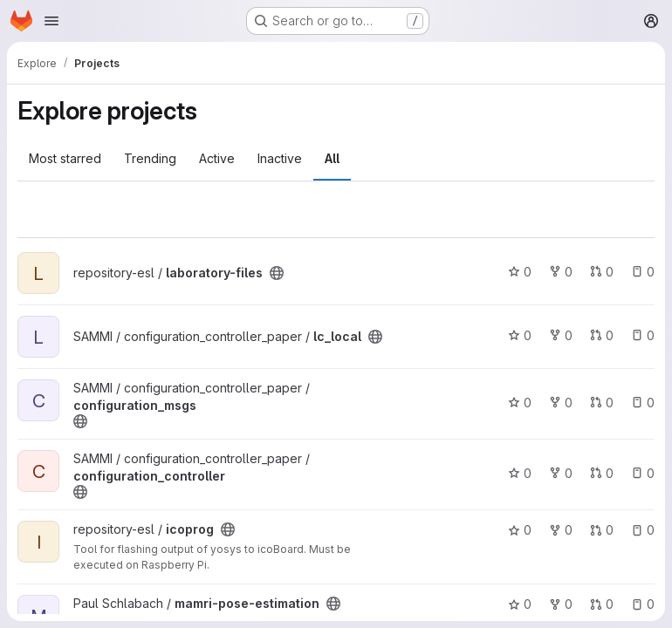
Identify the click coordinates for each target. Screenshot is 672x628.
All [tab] (332, 158)
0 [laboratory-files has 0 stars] (520, 272)
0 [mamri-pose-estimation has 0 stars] (520, 604)
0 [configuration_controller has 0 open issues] (643, 473)
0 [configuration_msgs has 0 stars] (520, 403)
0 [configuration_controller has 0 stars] (520, 473)
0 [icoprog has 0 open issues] (643, 530)
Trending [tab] (150, 158)
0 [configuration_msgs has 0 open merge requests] (602, 403)
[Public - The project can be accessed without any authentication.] (277, 273)
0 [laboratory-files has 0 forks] (561, 272)
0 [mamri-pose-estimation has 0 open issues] (643, 604)
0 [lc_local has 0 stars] (520, 335)
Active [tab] (217, 158)
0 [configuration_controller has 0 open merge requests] (602, 473)
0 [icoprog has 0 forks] (561, 530)
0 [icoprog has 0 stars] (520, 530)
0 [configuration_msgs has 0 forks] (561, 403)
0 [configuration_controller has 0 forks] (561, 473)
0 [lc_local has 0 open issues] (643, 335)
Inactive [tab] (280, 158)
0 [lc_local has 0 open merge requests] (602, 335)
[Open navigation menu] (51, 21)
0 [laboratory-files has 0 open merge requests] (602, 272)
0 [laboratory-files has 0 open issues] (643, 272)
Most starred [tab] (65, 158)
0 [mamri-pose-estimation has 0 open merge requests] (602, 604)
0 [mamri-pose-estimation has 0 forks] (561, 604)
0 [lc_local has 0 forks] (561, 335)
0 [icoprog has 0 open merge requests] (602, 530)
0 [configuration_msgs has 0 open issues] (643, 403)
